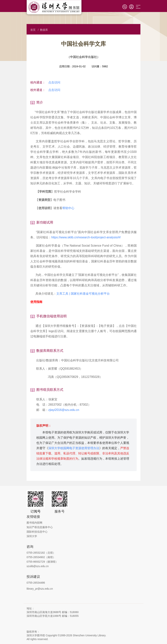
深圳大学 (32, 536)
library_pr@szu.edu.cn (40, 589)
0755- (30, 562)
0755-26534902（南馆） (41, 557)
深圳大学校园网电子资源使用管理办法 (74, 448)
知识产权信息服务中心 (40, 527)
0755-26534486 (36, 583)
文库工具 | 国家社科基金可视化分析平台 (83, 294)
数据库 (44, 30)
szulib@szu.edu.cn (38, 566)
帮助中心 (68, 208)
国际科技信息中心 (37, 532)
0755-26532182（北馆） (41, 553)
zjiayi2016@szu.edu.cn (64, 410)
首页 (33, 30)
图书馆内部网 (34, 523)
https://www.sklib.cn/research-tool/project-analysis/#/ (86, 237)
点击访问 (54, 82)
